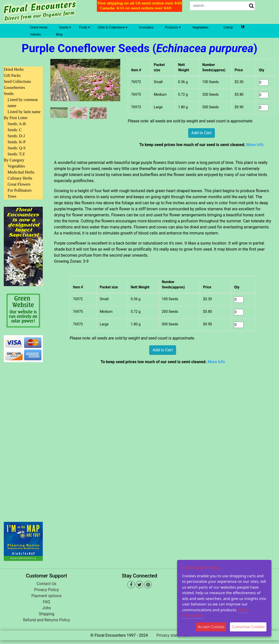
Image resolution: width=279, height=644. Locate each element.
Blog (59, 34)
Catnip (228, 27)
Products (173, 27)
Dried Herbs (39, 27)
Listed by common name (23, 103)
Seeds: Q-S (17, 148)
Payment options (47, 596)
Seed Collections (17, 81)
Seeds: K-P (17, 142)
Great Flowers (19, 184)
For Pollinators (20, 190)
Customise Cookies (248, 627)
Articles (36, 34)
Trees (12, 196)
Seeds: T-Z (16, 154)
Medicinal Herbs (21, 172)
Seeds (65, 27)
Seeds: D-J (16, 136)
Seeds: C (15, 130)
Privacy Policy (47, 590)
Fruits (84, 27)
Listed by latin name (24, 112)
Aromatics (146, 27)
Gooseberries (14, 88)
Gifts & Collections (113, 27)
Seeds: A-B (17, 124)
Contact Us (47, 584)
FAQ (46, 602)
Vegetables (200, 27)
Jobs (46, 608)
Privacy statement (173, 635)
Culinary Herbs (20, 178)
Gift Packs (12, 75)
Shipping (47, 614)
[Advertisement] (23, 439)
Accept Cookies (211, 627)
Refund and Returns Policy (46, 620)
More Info (255, 145)
